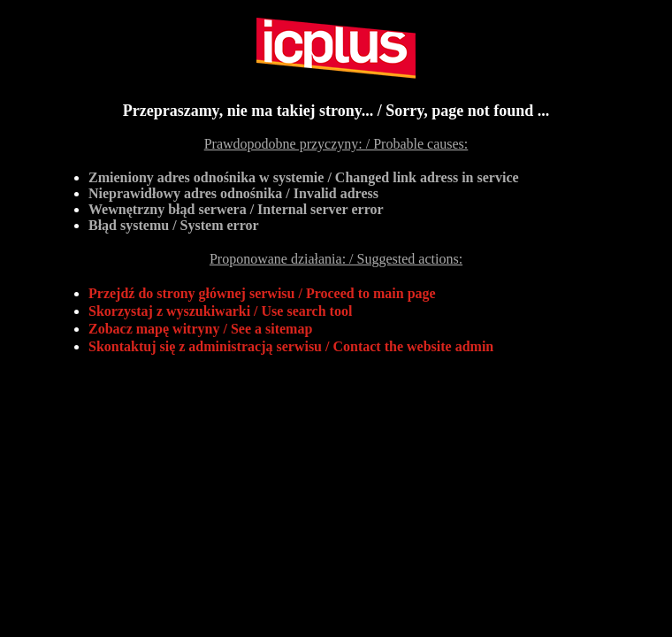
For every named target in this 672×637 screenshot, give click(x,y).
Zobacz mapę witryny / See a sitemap (200, 329)
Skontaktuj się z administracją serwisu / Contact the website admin (291, 346)
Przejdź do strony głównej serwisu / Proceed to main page (262, 293)
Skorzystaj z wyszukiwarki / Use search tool (220, 311)
